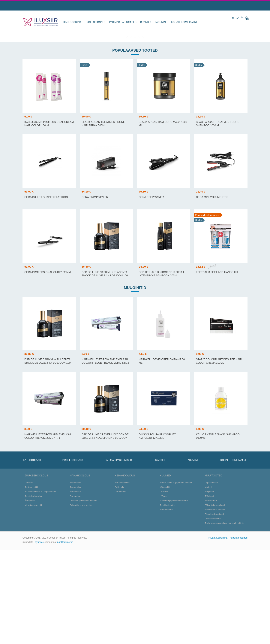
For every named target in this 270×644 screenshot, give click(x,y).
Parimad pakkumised (123, 22)
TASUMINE (161, 22)
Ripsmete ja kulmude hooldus (83, 595)
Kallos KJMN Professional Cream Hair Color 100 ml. (49, 218)
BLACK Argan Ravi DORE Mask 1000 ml (163, 218)
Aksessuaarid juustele (215, 604)
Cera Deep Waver (151, 291)
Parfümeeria (120, 586)
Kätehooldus (75, 586)
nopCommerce (65, 636)
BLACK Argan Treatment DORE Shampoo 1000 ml (218, 218)
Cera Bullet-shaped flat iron (46, 291)
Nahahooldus (80, 570)
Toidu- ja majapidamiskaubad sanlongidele (224, 617)
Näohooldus (75, 577)
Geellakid (164, 586)
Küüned (165, 570)
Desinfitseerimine (213, 613)
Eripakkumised (211, 577)
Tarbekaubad (211, 595)
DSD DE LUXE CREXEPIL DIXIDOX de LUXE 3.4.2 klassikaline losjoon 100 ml (105, 532)
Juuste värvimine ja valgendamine (40, 586)
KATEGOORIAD (72, 22)
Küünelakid (165, 581)
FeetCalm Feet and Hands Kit (217, 366)
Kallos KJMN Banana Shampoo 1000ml (218, 530)
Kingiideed (210, 586)
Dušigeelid (120, 581)
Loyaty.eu (39, 636)
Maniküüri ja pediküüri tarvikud (174, 595)
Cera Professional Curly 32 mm (48, 366)
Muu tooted (214, 570)
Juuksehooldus (36, 570)
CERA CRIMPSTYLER (95, 291)
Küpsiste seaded (238, 632)
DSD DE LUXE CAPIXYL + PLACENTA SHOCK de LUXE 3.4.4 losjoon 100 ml (105, 370)
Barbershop (75, 590)
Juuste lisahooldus (33, 590)
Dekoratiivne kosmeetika (81, 599)
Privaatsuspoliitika (218, 632)
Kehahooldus (125, 570)
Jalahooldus (75, 581)
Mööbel (208, 581)
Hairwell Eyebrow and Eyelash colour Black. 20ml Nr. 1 (48, 530)
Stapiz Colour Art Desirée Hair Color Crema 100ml (219, 455)
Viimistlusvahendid (33, 599)
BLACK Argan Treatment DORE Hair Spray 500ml (103, 218)
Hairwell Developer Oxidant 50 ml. (162, 455)
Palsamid (29, 577)
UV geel (163, 590)
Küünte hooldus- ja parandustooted (176, 577)
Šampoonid (30, 595)
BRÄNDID (146, 22)
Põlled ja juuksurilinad (215, 599)
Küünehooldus (166, 604)
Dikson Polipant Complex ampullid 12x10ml (157, 530)
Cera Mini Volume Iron (212, 291)
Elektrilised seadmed (214, 608)
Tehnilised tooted (168, 599)
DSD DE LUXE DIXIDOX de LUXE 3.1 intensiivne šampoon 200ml (161, 368)
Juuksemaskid (31, 581)
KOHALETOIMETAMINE (184, 22)
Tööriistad (209, 590)
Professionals (95, 22)
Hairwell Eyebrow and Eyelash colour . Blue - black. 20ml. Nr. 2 (105, 455)
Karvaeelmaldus (122, 577)
